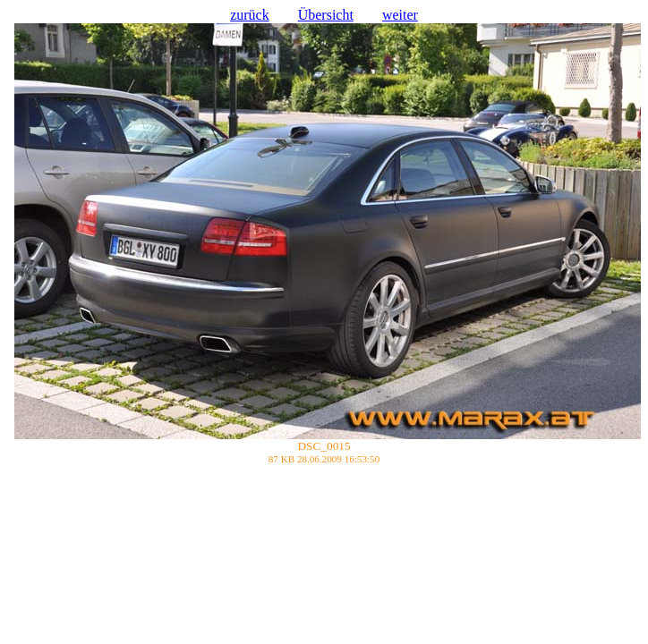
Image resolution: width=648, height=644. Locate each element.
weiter (400, 15)
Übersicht (326, 15)
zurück (250, 15)
